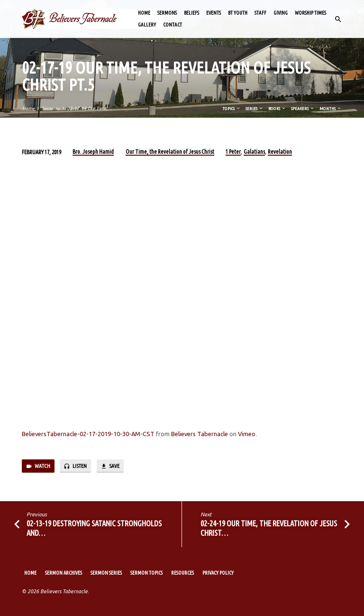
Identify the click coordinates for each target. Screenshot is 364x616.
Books (277, 108)
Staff (260, 13)
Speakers (303, 108)
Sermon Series (106, 573)
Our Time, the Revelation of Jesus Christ (170, 152)
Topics (232, 108)
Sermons (167, 13)
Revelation (280, 152)
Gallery (147, 25)
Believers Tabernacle (200, 434)
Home (144, 13)
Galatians (254, 152)
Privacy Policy (218, 573)
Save (110, 467)
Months (331, 108)
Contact (173, 25)
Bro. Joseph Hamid (93, 152)
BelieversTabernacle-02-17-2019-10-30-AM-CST (88, 434)
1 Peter (233, 152)
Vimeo (247, 434)
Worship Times (310, 13)
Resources (182, 573)
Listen (75, 467)
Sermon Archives (64, 573)
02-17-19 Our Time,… (89, 108)
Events (214, 13)
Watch (38, 467)
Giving (281, 13)
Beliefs (191, 13)
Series (255, 108)
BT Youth (238, 13)
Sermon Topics (146, 573)
